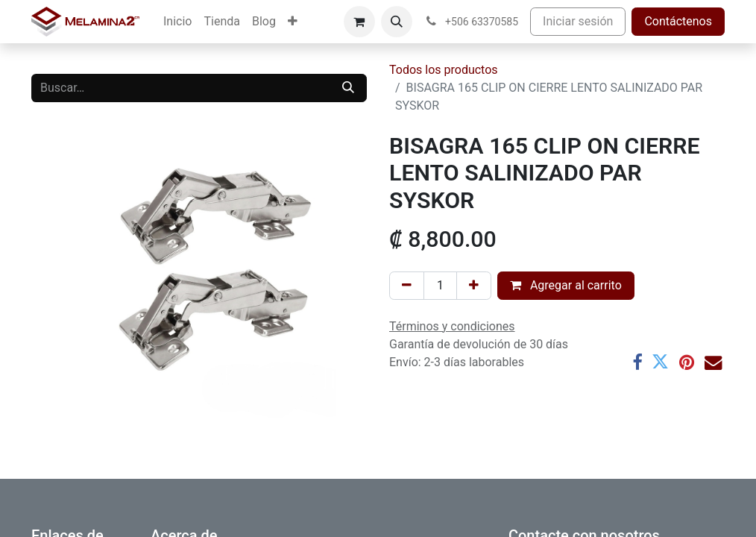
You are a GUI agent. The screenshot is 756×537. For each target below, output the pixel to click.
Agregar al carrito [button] (566, 285)
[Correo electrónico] (713, 362)
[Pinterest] (687, 362)
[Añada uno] (474, 286)
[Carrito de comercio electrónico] (359, 22)
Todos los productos (444, 70)
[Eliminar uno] (407, 286)
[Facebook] (637, 362)
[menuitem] (177, 22)
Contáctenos (678, 21)
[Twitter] (660, 362)
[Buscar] (348, 88)
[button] (397, 22)
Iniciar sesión (578, 21)
